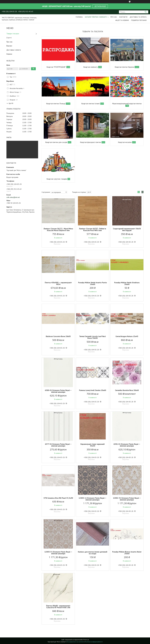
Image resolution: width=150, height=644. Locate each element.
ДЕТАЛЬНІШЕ (100, 6)
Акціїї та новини (122, 20)
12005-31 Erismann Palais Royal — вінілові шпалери (58, 553)
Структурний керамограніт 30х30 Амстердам (127, 230)
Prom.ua (86, 640)
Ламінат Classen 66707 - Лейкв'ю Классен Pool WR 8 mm (93, 230)
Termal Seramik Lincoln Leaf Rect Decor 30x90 (93, 337)
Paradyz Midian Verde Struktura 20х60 (127, 283)
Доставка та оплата (138, 17)
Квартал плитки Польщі (56, 104)
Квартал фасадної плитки (91, 142)
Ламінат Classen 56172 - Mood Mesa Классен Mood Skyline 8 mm (58, 230)
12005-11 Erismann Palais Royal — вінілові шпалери (93, 499)
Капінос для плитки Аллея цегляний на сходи (93, 553)
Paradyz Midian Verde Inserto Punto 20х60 (93, 283)
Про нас (114, 17)
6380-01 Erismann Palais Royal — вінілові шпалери (58, 391)
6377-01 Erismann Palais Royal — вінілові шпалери (58, 445)
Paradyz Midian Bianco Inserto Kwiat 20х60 (127, 553)
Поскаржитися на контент (75, 642)
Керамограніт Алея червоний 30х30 (93, 445)
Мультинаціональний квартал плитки (127, 104)
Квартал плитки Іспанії (91, 104)
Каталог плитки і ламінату (96, 17)
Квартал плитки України (124, 67)
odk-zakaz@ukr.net (13, 197)
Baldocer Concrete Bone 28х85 (58, 336)
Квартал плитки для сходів (56, 142)
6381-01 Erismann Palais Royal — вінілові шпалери (127, 445)
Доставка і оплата (14, 50)
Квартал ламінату (90, 67)
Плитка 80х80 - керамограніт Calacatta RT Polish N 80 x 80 (58, 607)
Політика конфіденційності (94, 642)
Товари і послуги (13, 34)
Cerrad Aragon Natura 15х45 (127, 336)
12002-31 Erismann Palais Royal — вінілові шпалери (127, 499)
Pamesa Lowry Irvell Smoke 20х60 (93, 390)
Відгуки (9, 46)
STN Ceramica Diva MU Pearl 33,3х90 (58, 498)
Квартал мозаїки (125, 142)
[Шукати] (146, 12)
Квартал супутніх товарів (57, 179)
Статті (9, 38)
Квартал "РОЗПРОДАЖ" (56, 67)
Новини (9, 54)
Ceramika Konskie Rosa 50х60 (127, 390)
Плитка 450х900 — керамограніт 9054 (58, 283)
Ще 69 (11, 103)
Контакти (123, 17)
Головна (79, 17)
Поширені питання (139, 20)
